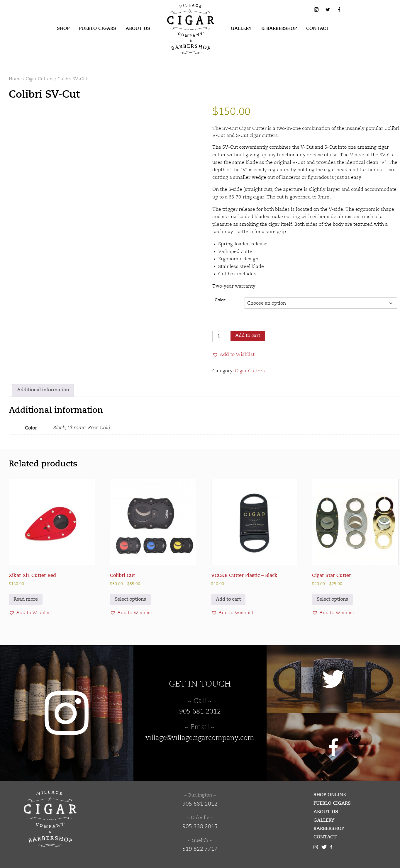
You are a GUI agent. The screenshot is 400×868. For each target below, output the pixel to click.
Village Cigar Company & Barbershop (182, 13)
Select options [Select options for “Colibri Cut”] (130, 599)
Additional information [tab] (43, 390)
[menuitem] (63, 29)
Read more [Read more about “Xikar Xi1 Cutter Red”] (26, 599)
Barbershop (329, 828)
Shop (63, 28)
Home (15, 79)
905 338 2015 (200, 827)
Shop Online (330, 795)
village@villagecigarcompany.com (200, 738)
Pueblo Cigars (98, 28)
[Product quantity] (221, 336)
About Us (138, 28)
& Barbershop (279, 28)
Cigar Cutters (40, 79)
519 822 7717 (200, 849)
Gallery (241, 28)
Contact (318, 28)
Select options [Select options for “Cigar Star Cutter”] (332, 599)
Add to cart (248, 336)
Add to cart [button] (228, 599)
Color (220, 300)
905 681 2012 (200, 712)
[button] (233, 355)
